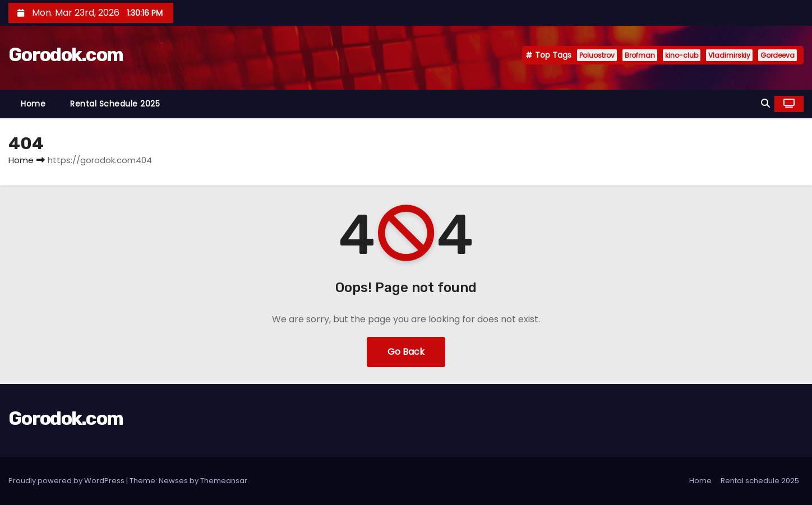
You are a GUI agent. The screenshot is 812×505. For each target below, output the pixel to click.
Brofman (640, 55)
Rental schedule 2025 (115, 104)
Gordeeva (778, 55)
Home (33, 104)
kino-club (682, 55)
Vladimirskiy (729, 55)
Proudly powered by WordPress (67, 481)
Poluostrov (597, 55)
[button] (765, 103)
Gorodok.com (66, 55)
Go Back (406, 352)
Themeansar (224, 481)
